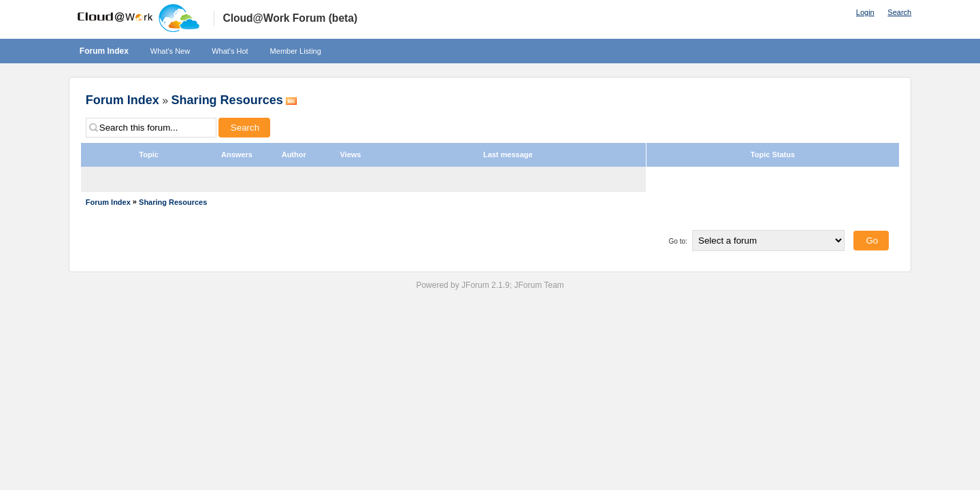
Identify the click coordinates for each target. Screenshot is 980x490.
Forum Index (104, 51)
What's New (170, 51)
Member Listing (296, 51)
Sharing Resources (227, 100)
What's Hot (230, 51)
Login (865, 12)
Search (899, 12)
